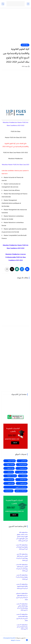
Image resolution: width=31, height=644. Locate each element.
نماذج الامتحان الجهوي (21, 487)
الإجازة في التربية (23, 465)
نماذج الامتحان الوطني (21, 491)
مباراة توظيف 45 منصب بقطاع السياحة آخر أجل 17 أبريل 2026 (22, 577)
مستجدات (24, 476)
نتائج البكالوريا (23, 483)
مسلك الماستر (25, 45)
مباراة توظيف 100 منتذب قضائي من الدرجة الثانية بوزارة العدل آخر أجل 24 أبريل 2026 (22, 568)
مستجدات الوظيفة (12, 476)
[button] (22, 269)
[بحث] (3, 4)
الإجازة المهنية (11, 461)
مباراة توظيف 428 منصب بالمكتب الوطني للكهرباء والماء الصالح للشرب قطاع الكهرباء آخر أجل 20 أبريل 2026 (22, 537)
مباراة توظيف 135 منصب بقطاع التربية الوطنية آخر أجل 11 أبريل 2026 (22, 547)
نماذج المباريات (9, 491)
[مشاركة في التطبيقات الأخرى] (7, 269)
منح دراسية (11, 480)
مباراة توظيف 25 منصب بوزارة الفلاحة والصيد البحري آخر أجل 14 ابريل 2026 (22, 618)
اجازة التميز (24, 461)
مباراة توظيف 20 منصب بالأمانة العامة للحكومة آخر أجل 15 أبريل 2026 (22, 586)
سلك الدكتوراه (10, 468)
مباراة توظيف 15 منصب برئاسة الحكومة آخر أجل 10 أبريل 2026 (22, 627)
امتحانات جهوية (10, 465)
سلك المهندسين (23, 472)
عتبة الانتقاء (10, 472)
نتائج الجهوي (11, 483)
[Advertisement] (15, 27)
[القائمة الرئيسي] (28, 4)
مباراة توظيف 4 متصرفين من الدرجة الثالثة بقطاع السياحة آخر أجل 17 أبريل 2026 (22, 597)
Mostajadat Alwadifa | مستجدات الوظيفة (12, 639)
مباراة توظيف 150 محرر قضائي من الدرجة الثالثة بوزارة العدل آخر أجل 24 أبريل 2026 (22, 557)
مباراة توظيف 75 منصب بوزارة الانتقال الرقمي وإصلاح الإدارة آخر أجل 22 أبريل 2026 (22, 607)
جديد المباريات (23, 468)
